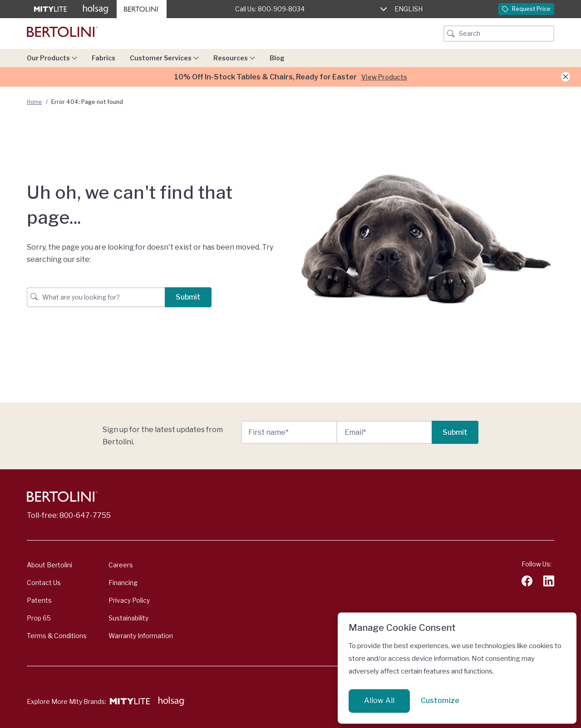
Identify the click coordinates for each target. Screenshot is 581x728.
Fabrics (103, 58)
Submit (188, 297)
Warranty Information (141, 636)
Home (34, 102)
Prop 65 (39, 618)
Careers (121, 565)
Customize (440, 701)
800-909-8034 (281, 9)
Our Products (52, 58)
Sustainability (128, 618)
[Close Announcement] (566, 77)
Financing (123, 583)
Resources (234, 58)
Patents (39, 600)
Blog (277, 58)
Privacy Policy (129, 600)
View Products (384, 77)
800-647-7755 (85, 515)
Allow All (379, 701)
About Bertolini (49, 565)
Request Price (526, 9)
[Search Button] (451, 34)
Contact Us (44, 583)
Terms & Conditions (57, 636)
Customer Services (164, 58)
